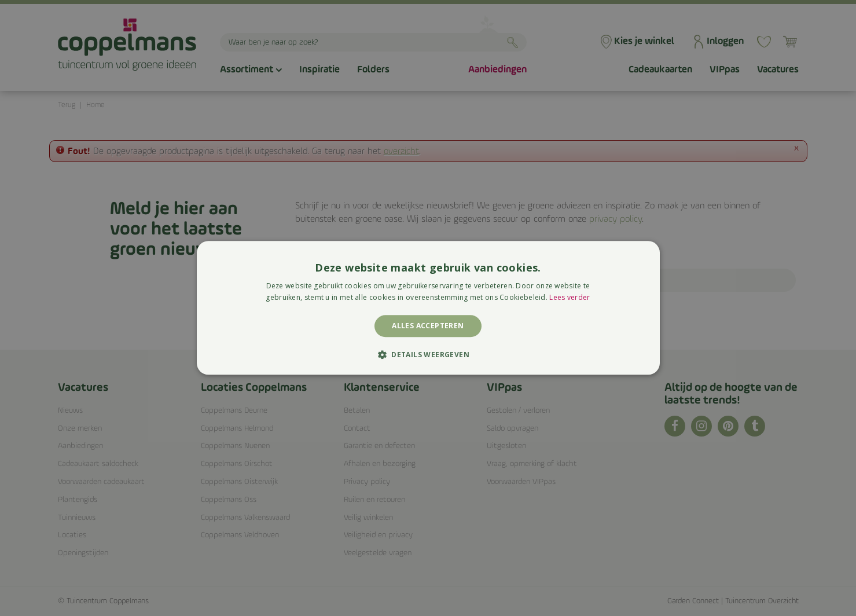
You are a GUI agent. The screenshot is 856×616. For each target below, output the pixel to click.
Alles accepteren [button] (428, 326)
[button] (428, 355)
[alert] (428, 308)
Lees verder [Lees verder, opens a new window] (570, 298)
